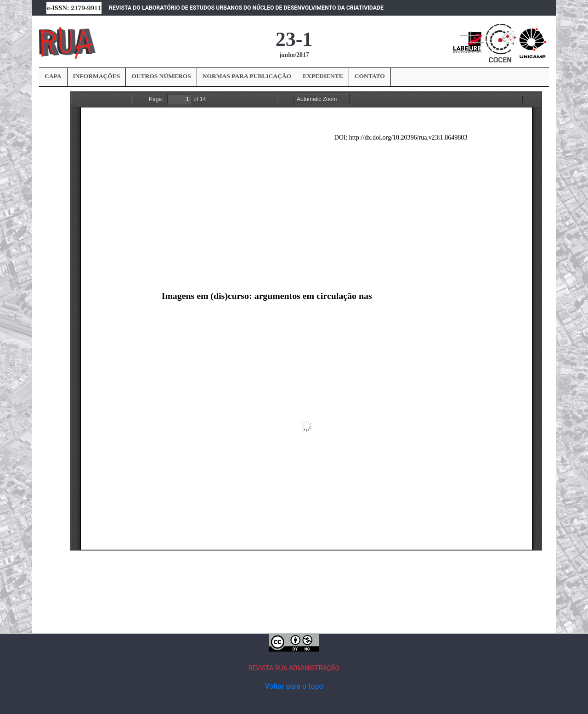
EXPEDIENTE (323, 76)
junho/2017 (294, 55)
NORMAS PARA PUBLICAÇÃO (247, 76)
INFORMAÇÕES (97, 76)
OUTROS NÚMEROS (161, 76)
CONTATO (370, 76)
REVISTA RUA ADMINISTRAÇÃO (294, 668)
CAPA (53, 76)
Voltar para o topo (294, 686)
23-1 (294, 39)
